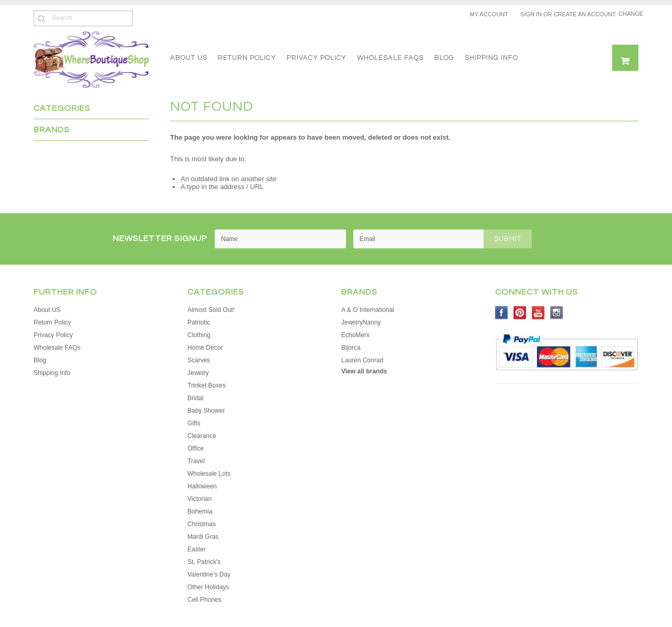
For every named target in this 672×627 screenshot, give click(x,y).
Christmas (202, 524)
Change (628, 14)
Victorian (199, 499)
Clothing (199, 335)
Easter (197, 549)
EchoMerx (355, 335)
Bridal (196, 398)
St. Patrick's (204, 562)
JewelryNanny (361, 322)
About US (189, 58)
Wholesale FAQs (390, 58)
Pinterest (520, 313)
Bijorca (351, 348)
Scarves (199, 360)
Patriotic (199, 322)
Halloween (202, 486)
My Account (489, 14)
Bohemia (200, 511)
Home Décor (205, 348)
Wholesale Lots (209, 474)
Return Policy (247, 58)
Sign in (531, 14)
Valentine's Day (209, 574)
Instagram (557, 313)
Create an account (585, 14)
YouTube (538, 313)
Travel (196, 461)
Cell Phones (204, 600)
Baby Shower (206, 411)
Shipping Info (491, 58)
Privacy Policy (317, 58)
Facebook (502, 313)
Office (196, 448)
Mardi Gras (203, 537)
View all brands (364, 371)
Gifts (194, 423)
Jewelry (198, 373)
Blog (444, 58)
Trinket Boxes (207, 385)
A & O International (368, 310)
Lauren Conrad (362, 360)
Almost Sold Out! (211, 310)
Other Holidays (208, 587)
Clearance (202, 436)
